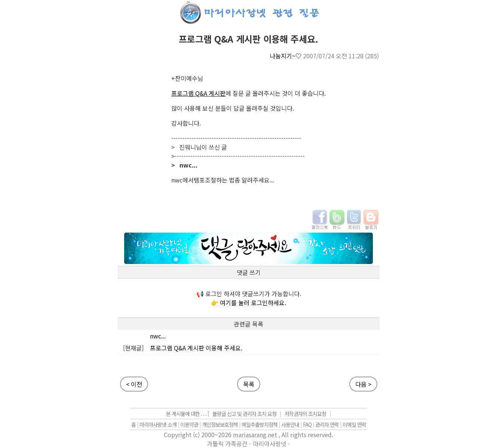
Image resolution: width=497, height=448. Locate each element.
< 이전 (134, 384)
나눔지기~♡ (286, 56)
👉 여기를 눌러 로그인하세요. (248, 303)
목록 (249, 384)
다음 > (363, 384)
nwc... (158, 336)
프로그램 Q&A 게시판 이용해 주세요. (196, 348)
